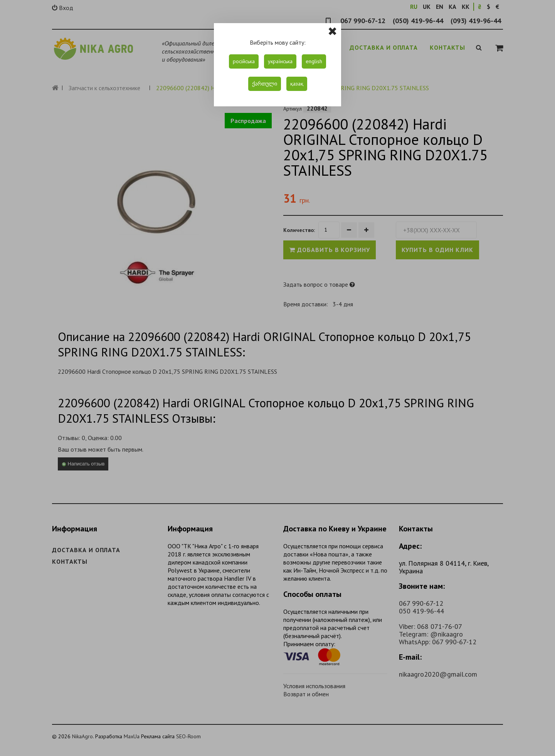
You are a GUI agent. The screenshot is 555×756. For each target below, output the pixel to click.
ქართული (265, 84)
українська (280, 61)
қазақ (297, 84)
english (314, 61)
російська (244, 61)
